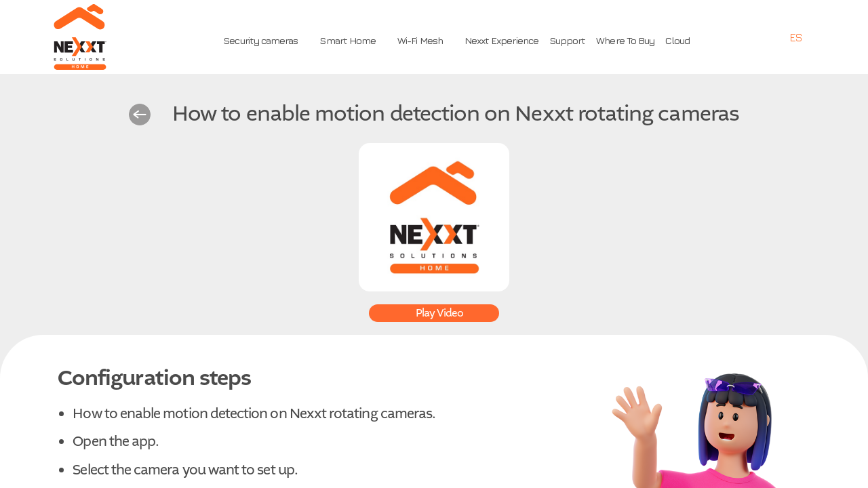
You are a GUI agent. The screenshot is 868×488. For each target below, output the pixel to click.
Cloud (677, 40)
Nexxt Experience (501, 40)
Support (567, 40)
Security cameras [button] (260, 40)
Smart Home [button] (348, 40)
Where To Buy (625, 40)
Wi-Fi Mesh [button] (420, 40)
